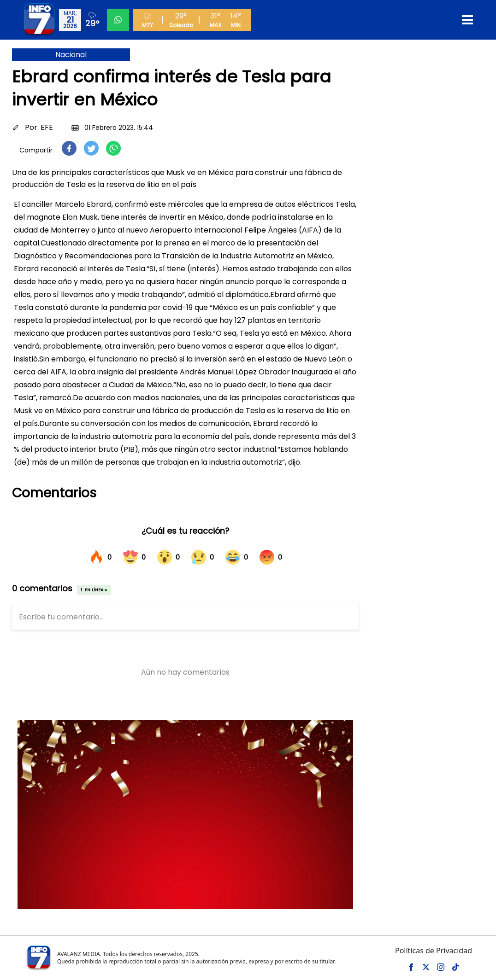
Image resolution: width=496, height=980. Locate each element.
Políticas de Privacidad (434, 951)
